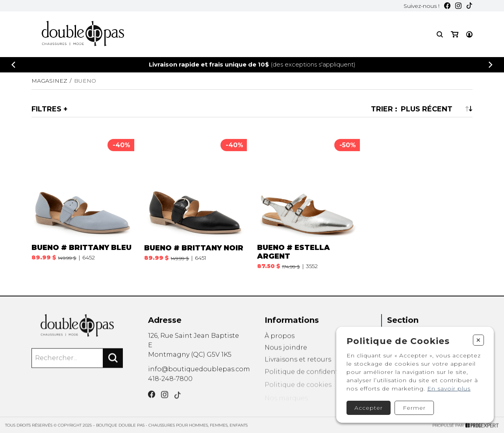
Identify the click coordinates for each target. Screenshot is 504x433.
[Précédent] (13, 65)
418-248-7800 (170, 385)
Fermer (414, 408)
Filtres (46, 109)
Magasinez (49, 81)
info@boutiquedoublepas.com (199, 374)
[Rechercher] (113, 364)
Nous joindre (286, 357)
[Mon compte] (469, 34)
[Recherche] (440, 34)
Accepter (369, 408)
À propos (280, 344)
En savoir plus (449, 389)
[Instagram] (458, 6)
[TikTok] (469, 6)
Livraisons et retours (298, 371)
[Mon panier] (455, 34)
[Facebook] (447, 6)
